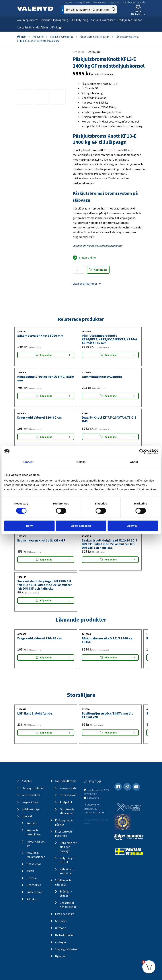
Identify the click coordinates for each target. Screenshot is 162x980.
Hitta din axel (68, 795)
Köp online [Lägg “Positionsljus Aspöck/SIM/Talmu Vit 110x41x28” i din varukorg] (111, 733)
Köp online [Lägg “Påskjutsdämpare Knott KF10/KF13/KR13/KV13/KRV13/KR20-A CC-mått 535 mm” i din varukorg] (111, 355)
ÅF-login (60, 942)
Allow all (133, 526)
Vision (30, 871)
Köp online (100, 270)
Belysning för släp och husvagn (68, 847)
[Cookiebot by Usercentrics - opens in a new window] (142, 451)
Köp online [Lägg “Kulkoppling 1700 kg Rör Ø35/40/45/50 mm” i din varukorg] (46, 396)
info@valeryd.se (94, 798)
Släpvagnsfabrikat (83, 2)
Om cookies (34, 885)
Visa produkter (69, 788)
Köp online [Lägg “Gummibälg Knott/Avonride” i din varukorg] (111, 396)
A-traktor (32, 899)
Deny (29, 526)
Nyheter (69, 2)
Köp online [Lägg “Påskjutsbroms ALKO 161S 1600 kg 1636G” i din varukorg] (111, 657)
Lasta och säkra (65, 914)
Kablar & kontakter (103, 20)
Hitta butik (138, 14)
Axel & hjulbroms (28, 20)
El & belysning (79, 20)
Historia (32, 878)
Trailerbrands (35, 892)
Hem (24, 37)
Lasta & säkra (26, 27)
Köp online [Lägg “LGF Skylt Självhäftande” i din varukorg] (46, 733)
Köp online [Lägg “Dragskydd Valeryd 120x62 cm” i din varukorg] (46, 437)
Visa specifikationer (87, 284)
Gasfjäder (42, 27)
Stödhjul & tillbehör (129, 20)
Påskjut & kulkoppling (54, 20)
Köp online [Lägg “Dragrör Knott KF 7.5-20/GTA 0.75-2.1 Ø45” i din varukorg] (111, 437)
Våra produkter (100, 2)
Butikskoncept (129, 2)
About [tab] (134, 462)
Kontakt (141, 2)
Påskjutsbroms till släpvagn (94, 37)
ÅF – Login (57, 27)
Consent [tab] (28, 462)
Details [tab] (81, 462)
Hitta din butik (64, 935)
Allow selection (81, 526)
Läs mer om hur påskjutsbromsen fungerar (98, 246)
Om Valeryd (34, 864)
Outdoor (60, 928)
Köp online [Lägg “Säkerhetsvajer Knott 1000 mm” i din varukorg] (46, 355)
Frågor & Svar (114, 2)
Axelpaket (66, 802)
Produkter (38, 37)
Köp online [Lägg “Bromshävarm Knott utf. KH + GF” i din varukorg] (46, 560)
